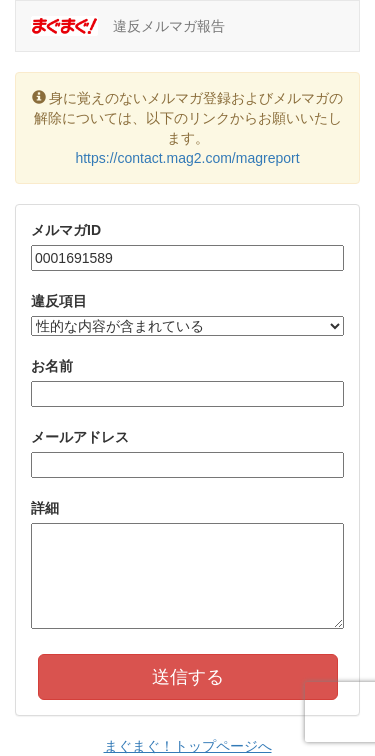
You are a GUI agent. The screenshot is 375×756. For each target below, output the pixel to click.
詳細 (45, 508)
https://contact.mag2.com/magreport (187, 158)
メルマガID (66, 230)
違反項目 (59, 301)
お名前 (52, 366)
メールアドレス (80, 437)
